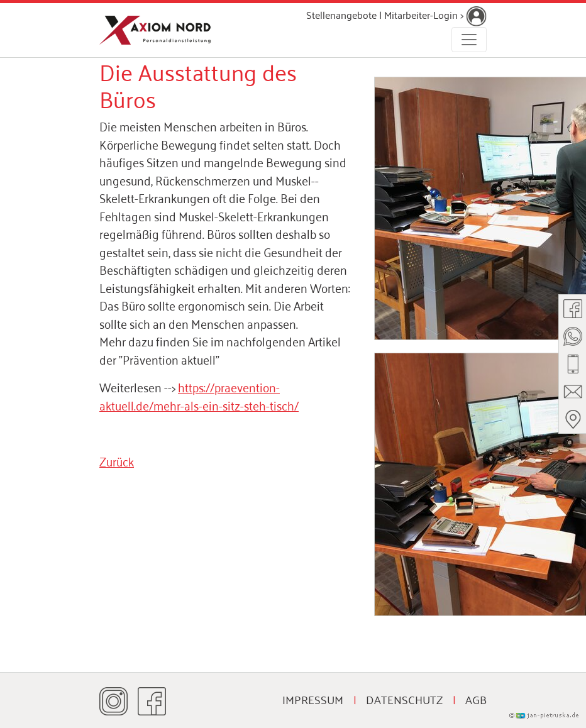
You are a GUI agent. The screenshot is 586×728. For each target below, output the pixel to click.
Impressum (313, 699)
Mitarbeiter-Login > (435, 14)
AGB (476, 699)
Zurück (117, 461)
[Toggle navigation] (469, 40)
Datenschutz (404, 699)
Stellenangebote (341, 14)
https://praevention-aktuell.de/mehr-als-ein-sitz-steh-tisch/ (199, 395)
